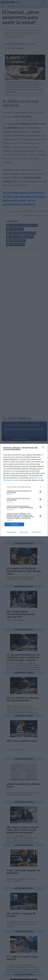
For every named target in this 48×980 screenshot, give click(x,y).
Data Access (24, 532)
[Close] (44, 448)
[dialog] (24, 490)
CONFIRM (14, 524)
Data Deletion (12, 532)
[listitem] (24, 487)
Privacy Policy (36, 532)
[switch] (40, 492)
